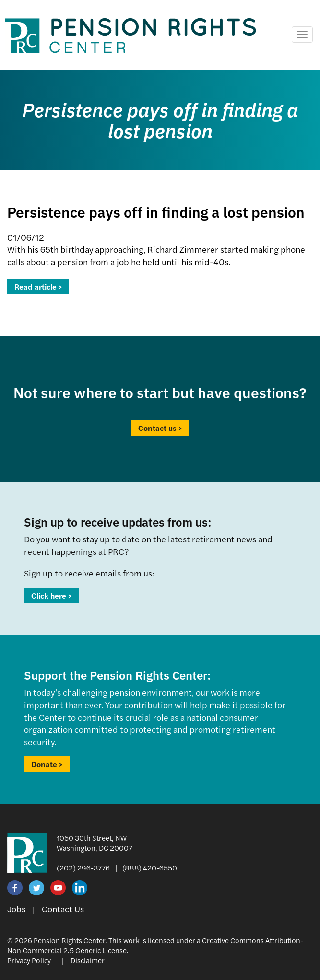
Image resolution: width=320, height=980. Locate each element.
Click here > (51, 595)
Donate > (47, 764)
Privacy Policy (29, 960)
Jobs (16, 909)
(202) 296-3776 (83, 867)
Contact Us (63, 909)
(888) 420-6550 (150, 867)
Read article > (38, 287)
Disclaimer (88, 960)
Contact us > (160, 428)
